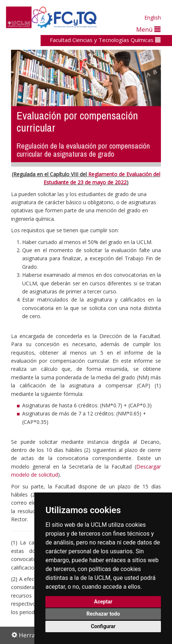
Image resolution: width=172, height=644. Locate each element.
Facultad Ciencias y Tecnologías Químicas (105, 40)
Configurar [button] (103, 626)
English (153, 18)
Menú (148, 29)
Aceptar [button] (103, 602)
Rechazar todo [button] (103, 614)
